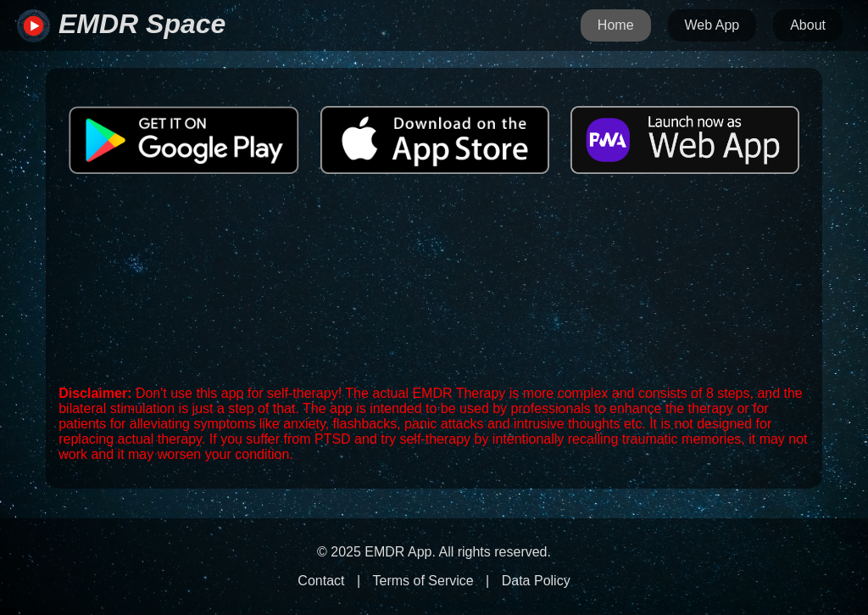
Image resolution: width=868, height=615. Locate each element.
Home (616, 25)
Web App (712, 25)
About (808, 25)
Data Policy (536, 581)
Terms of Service (423, 581)
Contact (321, 581)
